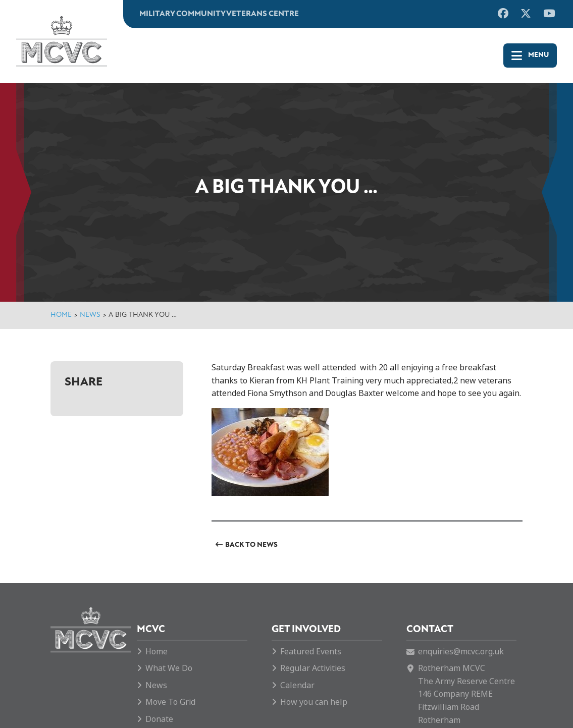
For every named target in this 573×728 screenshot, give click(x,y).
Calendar (297, 685)
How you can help (314, 702)
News (90, 315)
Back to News (251, 545)
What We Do (169, 668)
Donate (159, 719)
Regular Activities (313, 668)
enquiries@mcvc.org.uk (461, 652)
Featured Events (311, 652)
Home (61, 315)
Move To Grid (170, 702)
